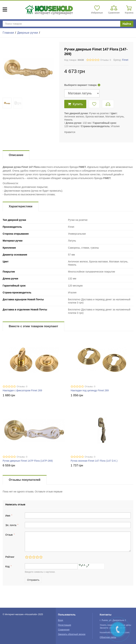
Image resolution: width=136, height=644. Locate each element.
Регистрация (64, 625)
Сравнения (64, 630)
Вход (60, 620)
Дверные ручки (28, 33)
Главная (8, 33)
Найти (127, 24)
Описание (16, 155)
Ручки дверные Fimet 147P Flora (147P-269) (28, 461)
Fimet (125, 60)
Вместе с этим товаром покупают (34, 326)
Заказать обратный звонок (72, 634)
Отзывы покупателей (25, 480)
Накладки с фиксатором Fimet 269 (22, 390)
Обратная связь (108, 637)
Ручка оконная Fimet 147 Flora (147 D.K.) (94, 461)
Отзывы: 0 (106, 60)
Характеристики (21, 206)
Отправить (33, 580)
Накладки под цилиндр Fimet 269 (90, 390)
